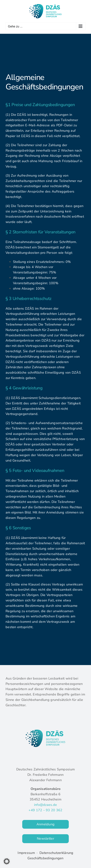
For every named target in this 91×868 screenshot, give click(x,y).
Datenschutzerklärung (56, 853)
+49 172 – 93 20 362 (45, 810)
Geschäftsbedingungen (45, 858)
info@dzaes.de (46, 805)
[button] (7, 861)
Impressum (26, 853)
